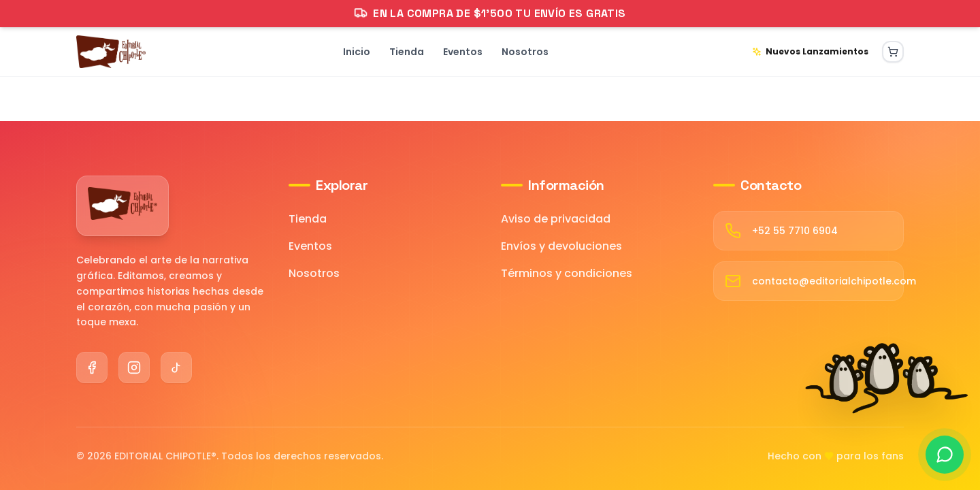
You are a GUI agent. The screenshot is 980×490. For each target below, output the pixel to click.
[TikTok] (176, 367)
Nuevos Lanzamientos (810, 51)
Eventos (310, 246)
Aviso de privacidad (556, 219)
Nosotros (314, 273)
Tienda (308, 219)
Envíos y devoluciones (561, 246)
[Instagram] (134, 367)
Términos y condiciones (567, 273)
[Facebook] (92, 367)
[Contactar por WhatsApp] (945, 455)
